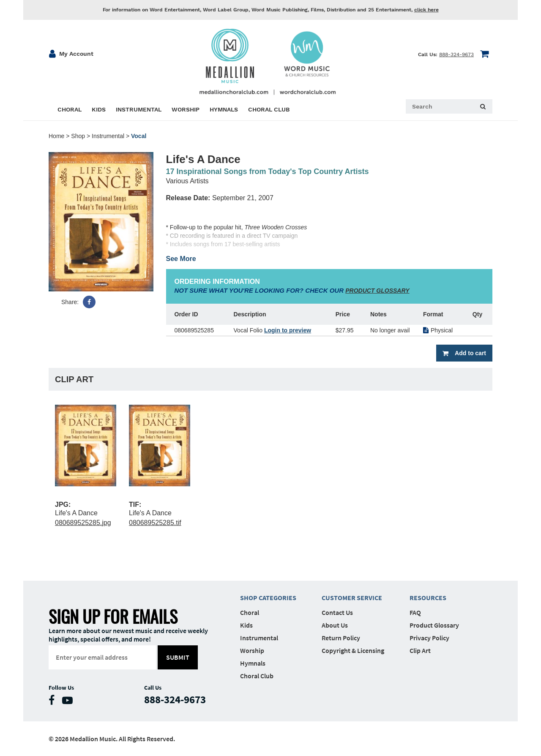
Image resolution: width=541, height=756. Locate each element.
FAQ (415, 612)
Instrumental (108, 136)
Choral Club (257, 676)
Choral (250, 612)
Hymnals (253, 663)
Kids (246, 625)
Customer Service (352, 598)
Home (56, 136)
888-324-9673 (456, 54)
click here (426, 10)
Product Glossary (434, 625)
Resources (428, 598)
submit (178, 657)
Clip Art (420, 650)
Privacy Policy (429, 638)
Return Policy (341, 638)
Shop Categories (268, 598)
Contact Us (337, 612)
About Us (335, 625)
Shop (78, 136)
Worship (252, 650)
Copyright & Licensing (353, 650)
